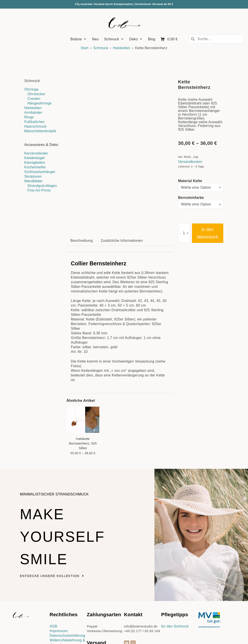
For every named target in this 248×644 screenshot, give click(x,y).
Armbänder (33, 113)
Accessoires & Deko (41, 145)
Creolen (34, 99)
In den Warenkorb (208, 233)
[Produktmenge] (184, 233)
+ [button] (188, 233)
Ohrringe (31, 89)
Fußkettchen (34, 122)
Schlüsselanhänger (40, 172)
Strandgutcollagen (42, 186)
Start (85, 48)
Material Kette (190, 181)
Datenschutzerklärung (68, 593)
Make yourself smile (74, 492)
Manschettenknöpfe (40, 131)
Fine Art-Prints (39, 190)
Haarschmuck (35, 126)
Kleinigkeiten (35, 163)
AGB (54, 583)
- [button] (180, 233)
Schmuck (101, 48)
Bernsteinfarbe (191, 198)
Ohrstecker (36, 94)
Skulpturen (33, 176)
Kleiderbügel (35, 158)
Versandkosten (190, 162)
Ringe (29, 117)
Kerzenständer (36, 153)
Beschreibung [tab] (82, 197)
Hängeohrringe (39, 103)
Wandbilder (33, 181)
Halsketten (122, 48)
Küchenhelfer (35, 167)
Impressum (59, 588)
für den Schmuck (175, 583)
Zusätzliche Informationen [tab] (122, 197)
